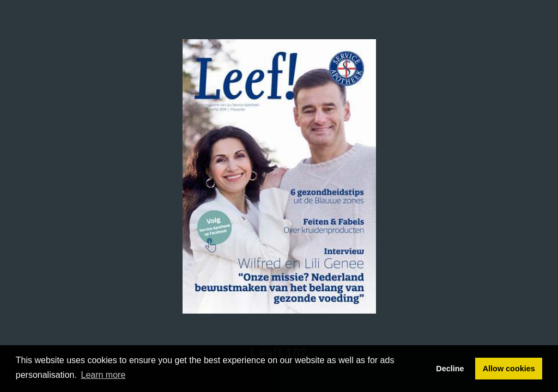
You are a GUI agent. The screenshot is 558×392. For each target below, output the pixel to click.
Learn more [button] (104, 375)
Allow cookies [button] (509, 369)
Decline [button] (450, 369)
